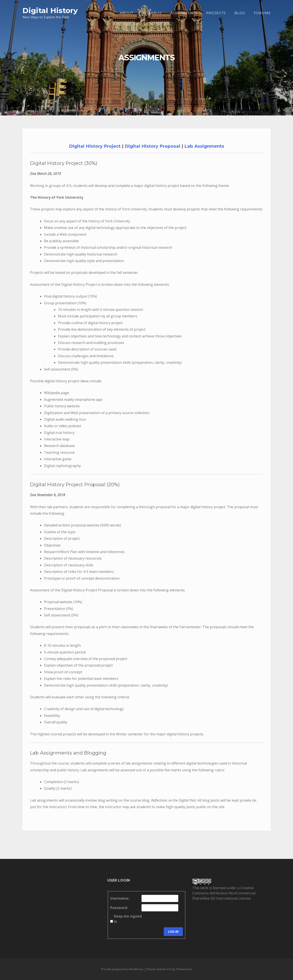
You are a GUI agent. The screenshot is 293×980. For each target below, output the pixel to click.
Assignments (184, 13)
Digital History (50, 10)
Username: (120, 898)
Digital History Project (95, 146)
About (127, 13)
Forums (262, 13)
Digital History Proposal (152, 146)
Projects (216, 13)
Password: (119, 908)
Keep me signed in (128, 919)
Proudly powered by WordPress (122, 969)
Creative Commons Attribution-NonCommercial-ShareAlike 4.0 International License (224, 893)
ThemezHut (184, 969)
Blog (240, 13)
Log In (173, 932)
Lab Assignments (204, 146)
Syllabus (152, 13)
